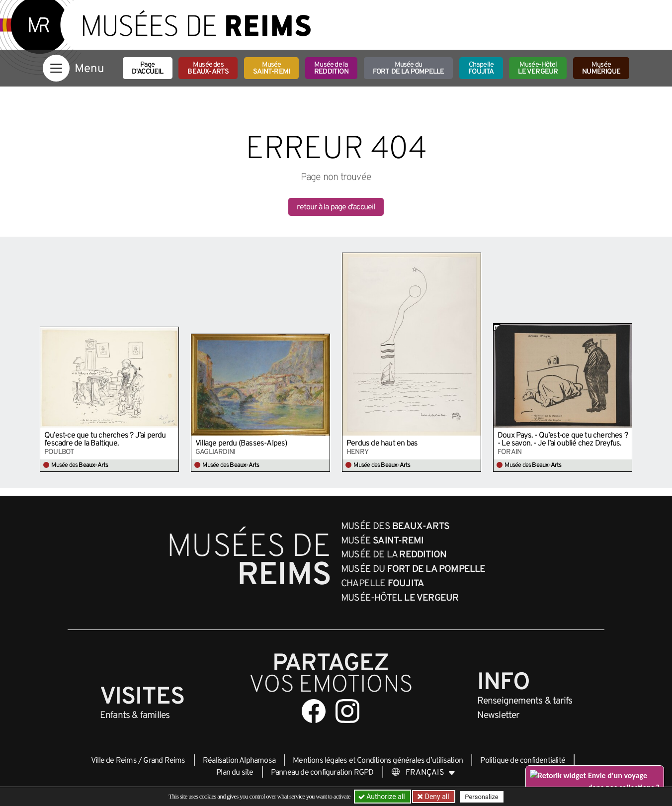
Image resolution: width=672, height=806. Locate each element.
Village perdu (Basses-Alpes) (241, 444)
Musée (271, 68)
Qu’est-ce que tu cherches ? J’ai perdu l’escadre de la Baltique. (105, 440)
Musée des (208, 68)
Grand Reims (164, 761)
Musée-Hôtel (538, 68)
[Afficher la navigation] (56, 68)
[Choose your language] (423, 773)
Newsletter (498, 716)
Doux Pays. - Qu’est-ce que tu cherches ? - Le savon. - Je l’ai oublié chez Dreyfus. (563, 440)
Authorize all (382, 797)
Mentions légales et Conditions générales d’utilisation (378, 761)
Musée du (409, 68)
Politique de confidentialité (523, 761)
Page (148, 68)
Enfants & (135, 716)
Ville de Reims (114, 761)
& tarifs (525, 701)
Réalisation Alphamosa (239, 761)
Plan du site (235, 773)
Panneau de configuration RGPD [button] (322, 773)
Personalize (481, 797)
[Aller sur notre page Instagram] (347, 711)
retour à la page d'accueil (336, 207)
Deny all (436, 797)
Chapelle (481, 68)
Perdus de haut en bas (382, 444)
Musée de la (331, 68)
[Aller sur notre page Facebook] (314, 711)
